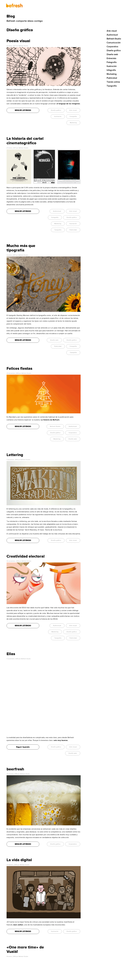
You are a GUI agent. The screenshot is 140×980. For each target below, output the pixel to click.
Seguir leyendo (23, 675)
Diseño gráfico (56, 110)
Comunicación (114, 43)
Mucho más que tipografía (21, 248)
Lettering (15, 455)
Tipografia (58, 230)
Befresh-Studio (55, 426)
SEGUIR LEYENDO (23, 110)
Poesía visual (18, 41)
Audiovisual (57, 211)
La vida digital (19, 788)
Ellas (11, 654)
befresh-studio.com (24, 977)
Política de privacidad (42, 977)
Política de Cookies (53, 977)
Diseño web (54, 340)
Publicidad (73, 230)
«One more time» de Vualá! (25, 878)
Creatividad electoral (26, 556)
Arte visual (73, 110)
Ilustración (58, 116)
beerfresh (15, 697)
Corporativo (73, 433)
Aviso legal (33, 977)
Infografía (111, 70)
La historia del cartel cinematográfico (25, 141)
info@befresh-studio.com (17, 952)
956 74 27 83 (12, 955)
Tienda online (113, 82)
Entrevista (111, 58)
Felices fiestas (19, 369)
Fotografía (73, 116)
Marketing (73, 123)
